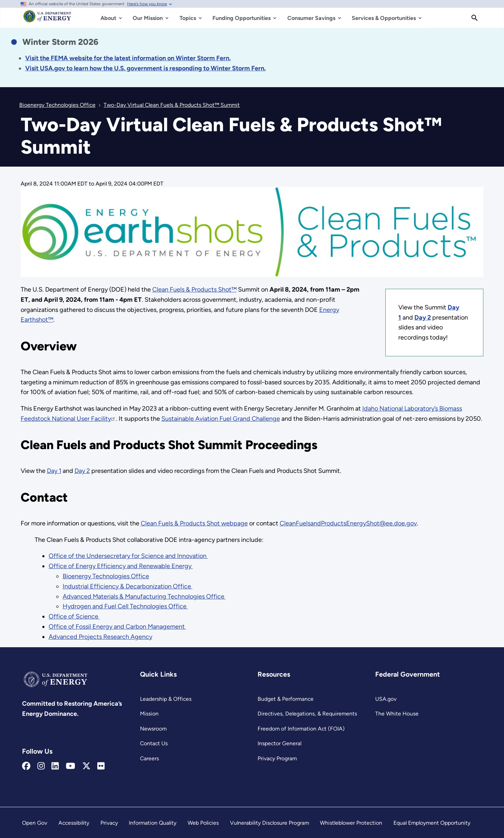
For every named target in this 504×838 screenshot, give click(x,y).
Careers (149, 758)
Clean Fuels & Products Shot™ (194, 289)
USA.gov (386, 699)
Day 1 (54, 471)
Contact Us (154, 743)
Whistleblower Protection (351, 823)
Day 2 (82, 471)
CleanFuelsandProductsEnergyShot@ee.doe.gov (348, 523)
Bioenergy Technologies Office (106, 576)
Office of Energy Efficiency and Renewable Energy (121, 566)
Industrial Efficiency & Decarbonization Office (128, 586)
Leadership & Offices (166, 699)
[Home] (47, 20)
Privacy (109, 823)
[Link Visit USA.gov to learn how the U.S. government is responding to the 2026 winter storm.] (145, 68)
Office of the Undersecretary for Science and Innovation (128, 556)
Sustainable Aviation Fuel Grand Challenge (221, 419)
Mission (149, 714)
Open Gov (35, 823)
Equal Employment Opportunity (432, 823)
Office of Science (74, 616)
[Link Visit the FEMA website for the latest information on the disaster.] (128, 58)
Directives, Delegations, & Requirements (307, 714)
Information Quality (153, 823)
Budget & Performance (286, 699)
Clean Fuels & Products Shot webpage (194, 523)
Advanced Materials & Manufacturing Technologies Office (144, 596)
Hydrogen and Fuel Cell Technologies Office (125, 606)
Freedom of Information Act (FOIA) (301, 729)
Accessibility (74, 823)
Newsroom (153, 729)
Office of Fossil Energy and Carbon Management (117, 627)
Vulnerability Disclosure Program (269, 823)
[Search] (475, 18)
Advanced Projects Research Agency (100, 637)
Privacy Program (277, 758)
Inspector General (279, 743)
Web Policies (203, 823)
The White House (397, 714)
